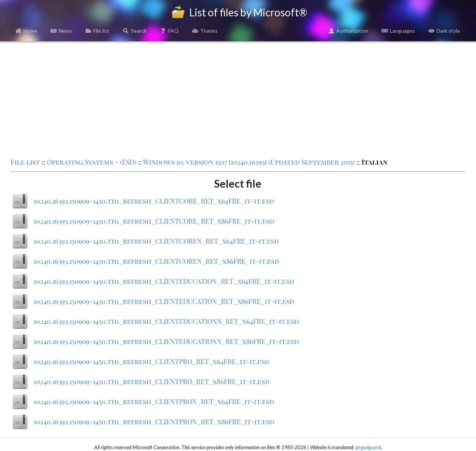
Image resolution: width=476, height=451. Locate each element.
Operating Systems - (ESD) (92, 162)
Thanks (205, 31)
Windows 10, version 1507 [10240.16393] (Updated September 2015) (249, 162)
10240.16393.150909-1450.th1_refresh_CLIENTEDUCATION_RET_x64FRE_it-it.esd (164, 281)
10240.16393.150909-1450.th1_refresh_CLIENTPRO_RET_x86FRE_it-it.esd (152, 382)
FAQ (170, 31)
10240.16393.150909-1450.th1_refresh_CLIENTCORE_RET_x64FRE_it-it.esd (154, 201)
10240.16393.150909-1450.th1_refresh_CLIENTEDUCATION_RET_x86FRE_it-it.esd (164, 301)
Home (27, 31)
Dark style (444, 31)
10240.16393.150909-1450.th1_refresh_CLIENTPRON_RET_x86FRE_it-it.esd (154, 422)
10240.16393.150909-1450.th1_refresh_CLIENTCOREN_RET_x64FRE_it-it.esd (156, 241)
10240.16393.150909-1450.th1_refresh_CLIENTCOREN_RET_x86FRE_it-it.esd (157, 261)
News (61, 31)
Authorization (348, 31)
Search (135, 31)
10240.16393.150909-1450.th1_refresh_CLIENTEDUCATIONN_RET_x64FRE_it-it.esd (166, 321)
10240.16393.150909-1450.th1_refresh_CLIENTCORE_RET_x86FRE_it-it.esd (154, 221)
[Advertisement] (238, 99)
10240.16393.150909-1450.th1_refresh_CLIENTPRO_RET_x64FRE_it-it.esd (152, 361)
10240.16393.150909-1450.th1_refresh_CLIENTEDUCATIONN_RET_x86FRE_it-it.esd (166, 341)
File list (98, 31)
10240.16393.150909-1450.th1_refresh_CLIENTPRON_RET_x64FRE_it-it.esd (154, 402)
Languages (398, 31)
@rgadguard (368, 447)
